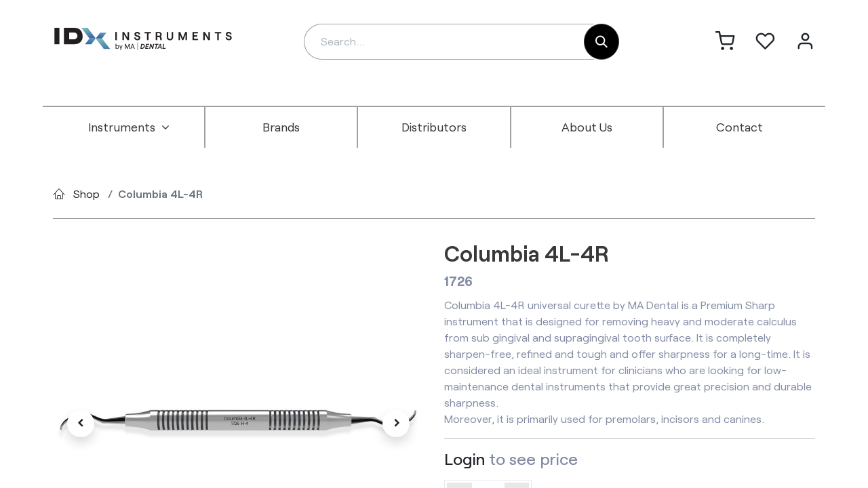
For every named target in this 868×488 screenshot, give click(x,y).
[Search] (601, 42)
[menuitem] (129, 127)
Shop (86, 194)
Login (465, 459)
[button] (81, 424)
